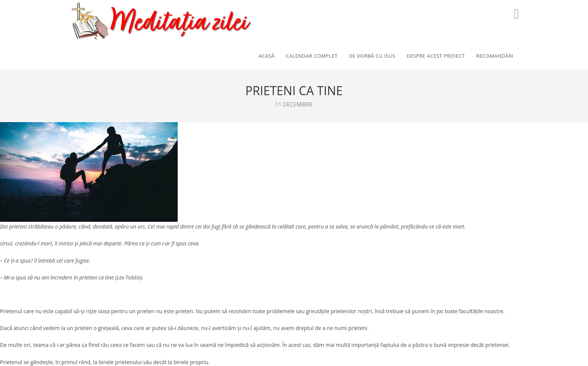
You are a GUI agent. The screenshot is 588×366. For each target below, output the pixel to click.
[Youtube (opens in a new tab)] (517, 14)
